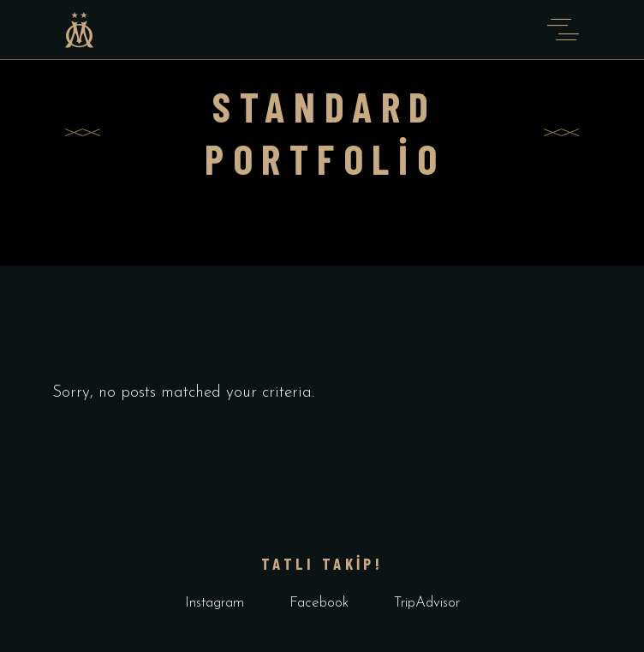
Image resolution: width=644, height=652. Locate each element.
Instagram (215, 603)
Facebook (319, 603)
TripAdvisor (427, 603)
